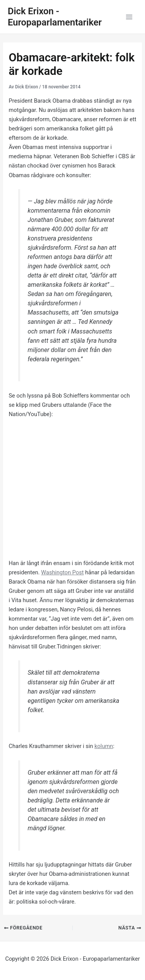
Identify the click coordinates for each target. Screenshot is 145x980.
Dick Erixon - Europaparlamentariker (55, 17)
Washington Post (62, 572)
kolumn (104, 746)
